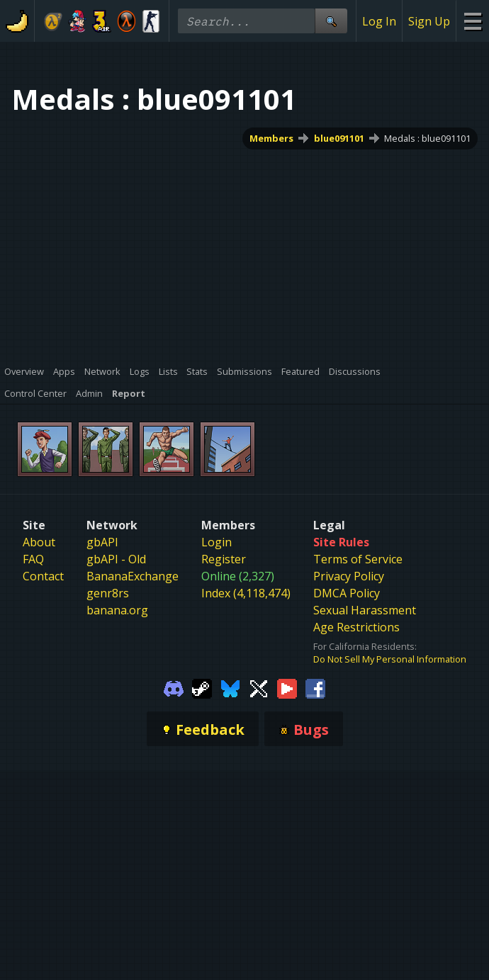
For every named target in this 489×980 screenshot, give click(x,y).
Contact (43, 576)
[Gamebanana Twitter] (259, 687)
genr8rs (108, 593)
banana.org (117, 610)
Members (271, 138)
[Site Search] (331, 21)
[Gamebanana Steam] (202, 687)
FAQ (33, 559)
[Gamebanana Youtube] (287, 687)
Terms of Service (358, 559)
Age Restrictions (356, 627)
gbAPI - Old (116, 559)
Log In (379, 21)
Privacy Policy (349, 576)
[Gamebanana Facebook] (315, 687)
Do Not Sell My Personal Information (390, 659)
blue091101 (339, 138)
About (39, 542)
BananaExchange (133, 576)
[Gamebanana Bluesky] (230, 687)
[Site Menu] (472, 21)
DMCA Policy (347, 593)
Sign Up (429, 21)
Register (224, 559)
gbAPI (102, 542)
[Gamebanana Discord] (174, 687)
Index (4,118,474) (246, 593)
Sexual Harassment (365, 610)
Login (217, 542)
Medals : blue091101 (427, 138)
